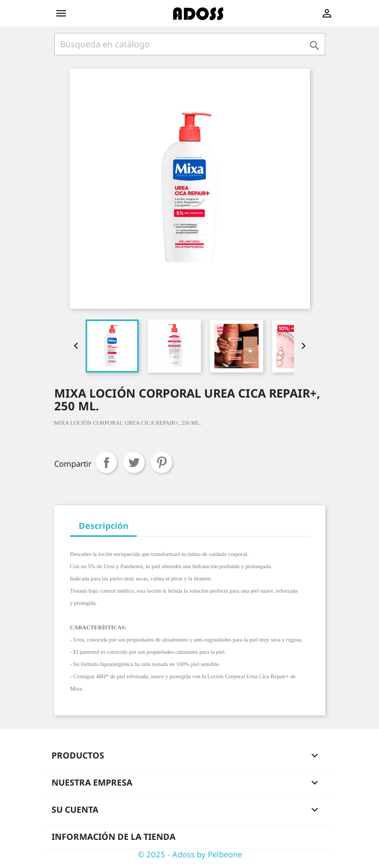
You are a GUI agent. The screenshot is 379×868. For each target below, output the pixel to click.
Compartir (106, 462)
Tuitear (134, 462)
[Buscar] (190, 44)
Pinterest (162, 462)
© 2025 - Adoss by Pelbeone (190, 854)
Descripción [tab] (103, 526)
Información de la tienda (113, 837)
